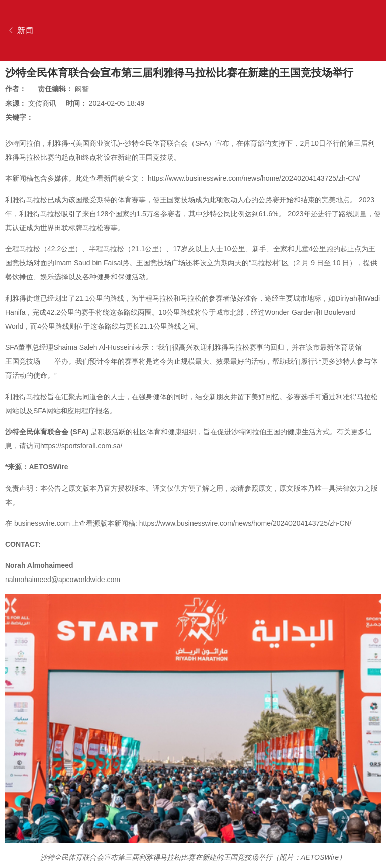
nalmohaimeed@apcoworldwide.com (63, 580)
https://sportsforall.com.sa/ (81, 446)
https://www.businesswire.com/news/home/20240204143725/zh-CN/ (254, 178)
